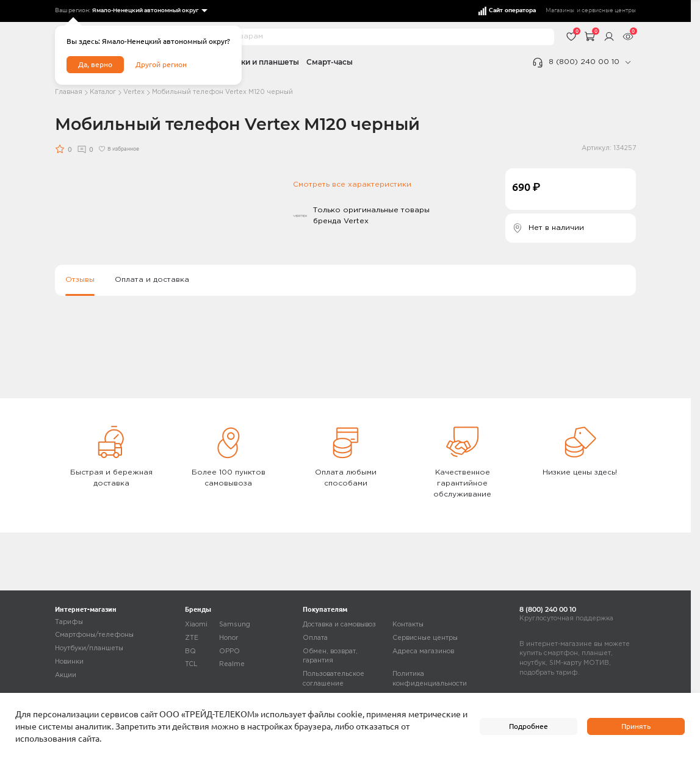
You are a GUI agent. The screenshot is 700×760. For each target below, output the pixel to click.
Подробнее (529, 726)
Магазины (560, 11)
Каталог (103, 92)
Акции (66, 675)
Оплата (315, 638)
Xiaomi (196, 625)
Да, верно (95, 64)
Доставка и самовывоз (339, 625)
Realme (232, 664)
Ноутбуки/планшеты (89, 648)
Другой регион (161, 64)
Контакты (408, 625)
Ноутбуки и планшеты (256, 62)
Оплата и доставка (152, 280)
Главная (69, 92)
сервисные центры (609, 11)
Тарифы (69, 622)
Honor (229, 638)
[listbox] (149, 11)
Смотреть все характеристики (352, 185)
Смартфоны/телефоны (94, 635)
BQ (190, 651)
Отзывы (80, 280)
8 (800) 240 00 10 (584, 62)
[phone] (628, 62)
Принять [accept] (636, 726)
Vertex (134, 92)
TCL (191, 664)
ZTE (192, 638)
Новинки (69, 662)
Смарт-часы (330, 62)
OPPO (229, 651)
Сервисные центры (425, 638)
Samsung (235, 625)
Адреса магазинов (423, 651)
